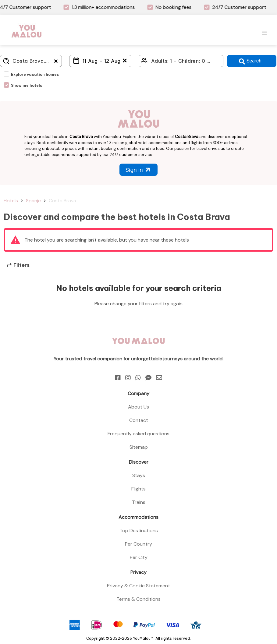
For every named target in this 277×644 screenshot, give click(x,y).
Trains (139, 502)
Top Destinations (139, 531)
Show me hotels (27, 85)
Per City (139, 557)
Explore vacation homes (35, 74)
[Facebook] (118, 378)
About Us (138, 407)
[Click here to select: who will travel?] (181, 61)
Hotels (11, 201)
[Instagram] (128, 378)
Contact (139, 420)
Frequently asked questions (138, 434)
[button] (264, 33)
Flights (138, 489)
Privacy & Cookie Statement (138, 586)
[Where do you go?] (31, 61)
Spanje (33, 201)
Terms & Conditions (138, 599)
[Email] (159, 378)
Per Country (138, 544)
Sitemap (139, 447)
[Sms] (148, 378)
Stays (139, 475)
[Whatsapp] (138, 378)
